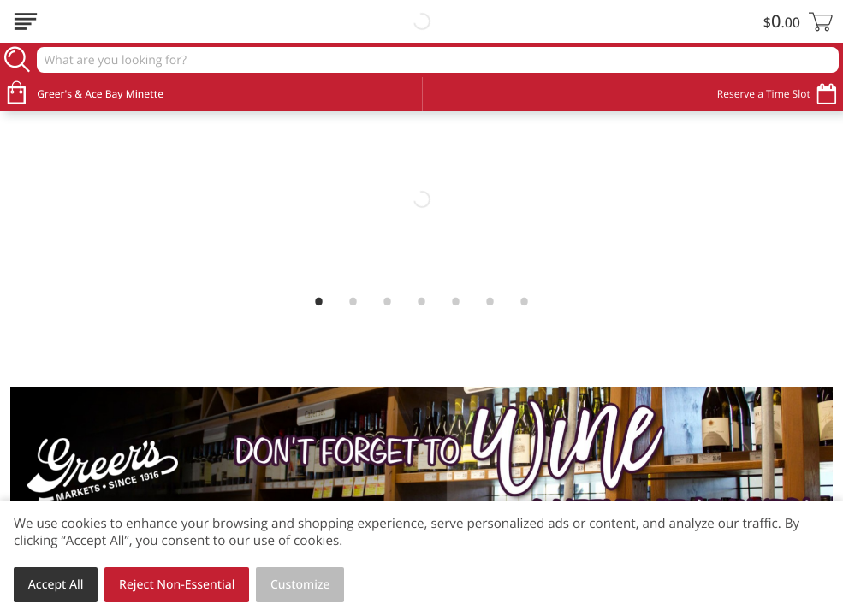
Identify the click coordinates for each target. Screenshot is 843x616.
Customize (300, 585)
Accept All (56, 585)
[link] (421, 200)
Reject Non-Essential (177, 585)
